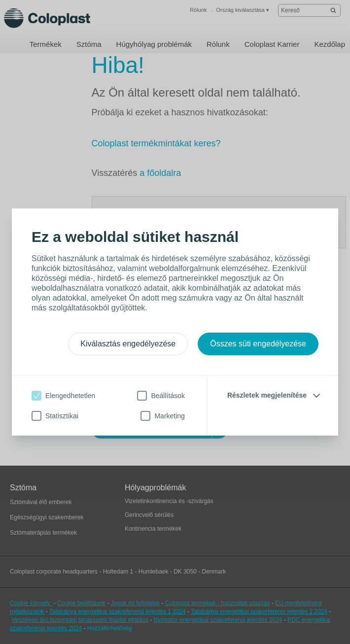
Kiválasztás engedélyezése (128, 344)
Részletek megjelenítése (267, 395)
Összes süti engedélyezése (258, 344)
